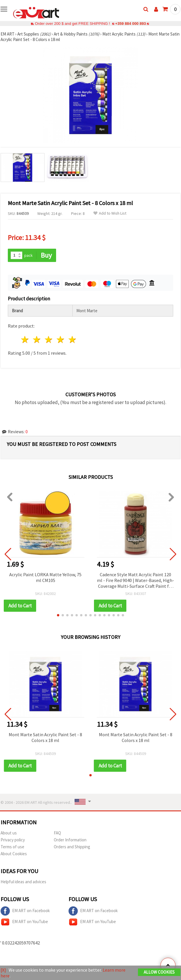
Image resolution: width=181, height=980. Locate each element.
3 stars (49, 340)
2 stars (37, 340)
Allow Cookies (159, 972)
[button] (58, 615)
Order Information (70, 840)
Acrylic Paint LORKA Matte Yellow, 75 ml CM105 (45, 577)
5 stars (72, 340)
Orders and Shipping (72, 847)
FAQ (57, 833)
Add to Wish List (110, 213)
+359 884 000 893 (130, 24)
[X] (3, 970)
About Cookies (14, 854)
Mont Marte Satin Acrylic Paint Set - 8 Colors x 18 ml (45, 737)
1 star (25, 340)
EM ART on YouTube (24, 922)
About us (9, 833)
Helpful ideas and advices (23, 882)
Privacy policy (13, 840)
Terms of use (12, 847)
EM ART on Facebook (25, 911)
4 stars (61, 340)
